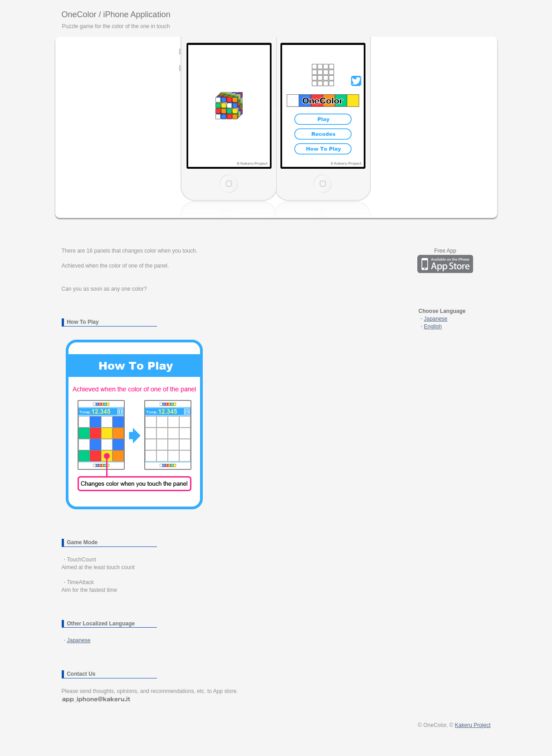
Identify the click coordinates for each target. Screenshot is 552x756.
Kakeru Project (473, 725)
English (433, 327)
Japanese (79, 640)
